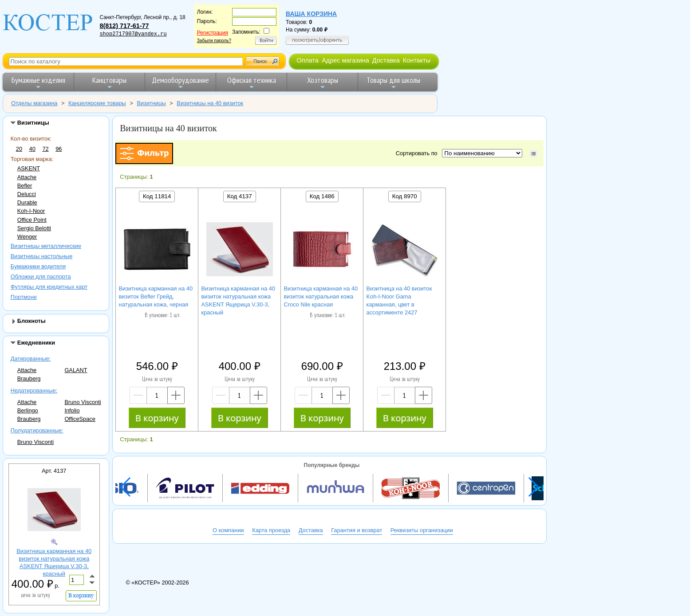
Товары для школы (393, 83)
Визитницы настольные (42, 256)
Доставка (386, 60)
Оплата (308, 60)
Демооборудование (180, 83)
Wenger (27, 237)
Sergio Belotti (34, 228)
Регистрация (213, 33)
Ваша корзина (311, 14)
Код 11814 (157, 196)
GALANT (76, 370)
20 (19, 149)
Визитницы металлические (46, 246)
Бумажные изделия (38, 83)
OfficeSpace (80, 419)
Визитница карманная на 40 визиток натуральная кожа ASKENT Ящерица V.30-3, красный (54, 562)
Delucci (27, 194)
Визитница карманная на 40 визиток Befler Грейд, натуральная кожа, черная (156, 296)
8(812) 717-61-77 (124, 26)
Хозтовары (323, 83)
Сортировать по (418, 153)
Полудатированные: (37, 430)
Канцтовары (109, 83)
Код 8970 (405, 196)
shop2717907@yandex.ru (133, 34)
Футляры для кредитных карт (49, 287)
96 (59, 149)
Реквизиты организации (422, 530)
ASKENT (29, 168)
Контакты (417, 60)
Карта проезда (271, 530)
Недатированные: (34, 390)
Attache (27, 177)
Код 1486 (322, 196)
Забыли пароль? (214, 41)
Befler (25, 186)
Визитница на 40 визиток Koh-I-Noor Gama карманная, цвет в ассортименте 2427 (399, 300)
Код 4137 (240, 196)
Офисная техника (252, 83)
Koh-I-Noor (31, 211)
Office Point (32, 220)
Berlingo (28, 410)
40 (32, 149)
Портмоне (24, 297)
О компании (228, 530)
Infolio (72, 410)
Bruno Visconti (83, 402)
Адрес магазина (345, 60)
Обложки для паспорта (41, 277)
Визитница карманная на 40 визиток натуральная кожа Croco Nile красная (321, 296)
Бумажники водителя (38, 266)
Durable (27, 202)
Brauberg (29, 379)
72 (45, 149)
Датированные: (31, 359)
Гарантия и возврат (357, 530)
